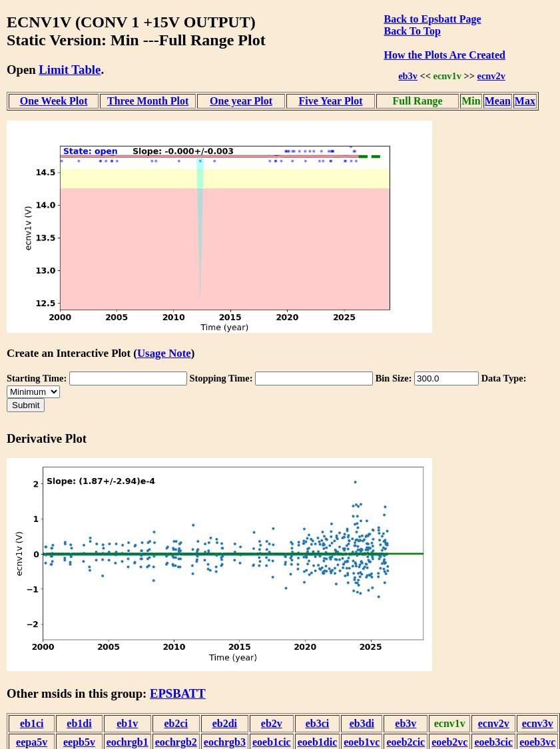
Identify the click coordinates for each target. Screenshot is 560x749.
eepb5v (79, 742)
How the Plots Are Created (444, 55)
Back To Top (412, 31)
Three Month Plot (148, 101)
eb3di (362, 723)
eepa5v (32, 742)
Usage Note (164, 353)
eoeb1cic (272, 742)
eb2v (272, 723)
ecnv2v (491, 76)
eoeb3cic (493, 742)
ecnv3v (538, 723)
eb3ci (318, 723)
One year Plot (241, 101)
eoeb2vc (449, 742)
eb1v (127, 723)
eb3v (408, 76)
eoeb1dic (318, 742)
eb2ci (176, 723)
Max (525, 101)
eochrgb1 (128, 742)
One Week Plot (54, 101)
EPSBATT (178, 693)
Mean (498, 101)
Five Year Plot (331, 101)
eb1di (79, 723)
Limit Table (70, 70)
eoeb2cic (406, 742)
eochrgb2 (176, 742)
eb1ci (32, 723)
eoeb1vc (362, 742)
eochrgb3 (225, 742)
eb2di (225, 723)
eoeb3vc (537, 742)
